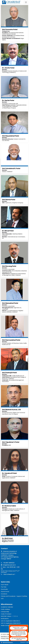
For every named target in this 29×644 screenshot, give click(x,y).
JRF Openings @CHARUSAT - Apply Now (19, 639)
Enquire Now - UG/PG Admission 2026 (19, 628)
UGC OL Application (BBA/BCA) (10, 621)
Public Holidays (5, 609)
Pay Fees (4, 587)
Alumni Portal (5, 592)
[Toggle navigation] (26, 2)
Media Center (5, 626)
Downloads (4, 589)
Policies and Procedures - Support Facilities (14, 596)
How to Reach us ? (9, 574)
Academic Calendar (7, 607)
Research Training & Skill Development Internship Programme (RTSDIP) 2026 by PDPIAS (19, 633)
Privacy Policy (5, 638)
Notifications (5, 619)
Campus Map (5, 612)
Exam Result (5, 585)
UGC (2, 599)
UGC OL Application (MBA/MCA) (11, 623)
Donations (4, 594)
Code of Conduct (6, 614)
